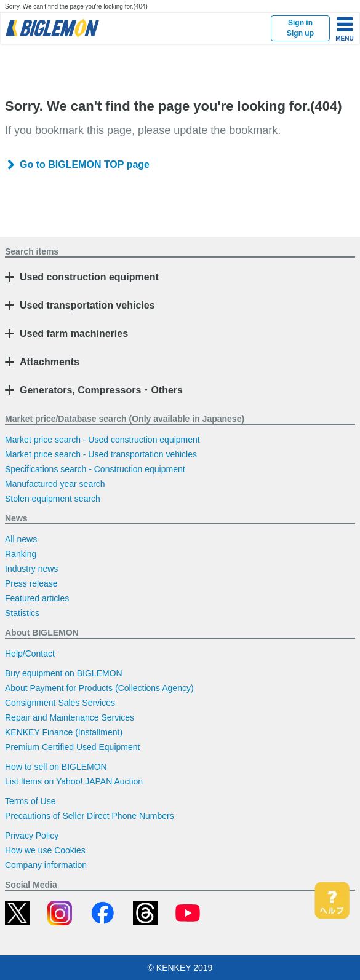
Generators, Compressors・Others (101, 390)
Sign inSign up (300, 28)
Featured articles (37, 598)
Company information (46, 865)
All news (21, 539)
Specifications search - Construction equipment (95, 469)
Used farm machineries (74, 334)
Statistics (22, 613)
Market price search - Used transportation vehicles (101, 454)
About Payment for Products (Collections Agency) (99, 688)
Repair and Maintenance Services (70, 717)
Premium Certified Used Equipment (72, 747)
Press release (31, 583)
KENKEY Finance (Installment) (64, 732)
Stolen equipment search (53, 499)
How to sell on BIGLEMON (56, 767)
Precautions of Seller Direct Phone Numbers (90, 816)
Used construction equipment (89, 277)
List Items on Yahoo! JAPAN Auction (74, 781)
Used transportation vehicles (87, 305)
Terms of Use (30, 801)
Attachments (50, 362)
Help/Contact (30, 654)
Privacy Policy (32, 836)
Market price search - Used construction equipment (102, 440)
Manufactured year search (55, 484)
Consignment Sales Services (60, 703)
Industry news (31, 569)
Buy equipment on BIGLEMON (64, 673)
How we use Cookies (45, 850)
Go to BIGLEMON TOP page (85, 164)
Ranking (21, 554)
